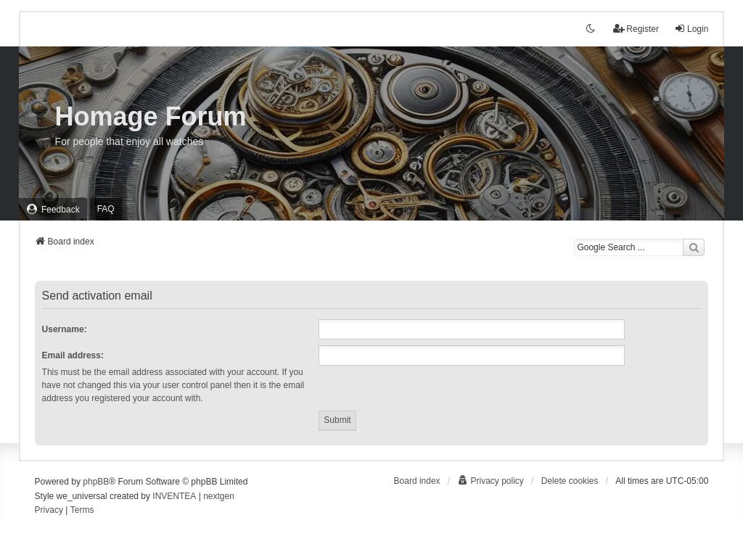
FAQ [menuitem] (106, 209)
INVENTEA (174, 496)
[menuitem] (53, 209)
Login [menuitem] (691, 29)
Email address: (73, 355)
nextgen (219, 496)
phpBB (96, 482)
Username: (65, 329)
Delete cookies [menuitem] (570, 481)
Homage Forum (151, 116)
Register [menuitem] (636, 29)
